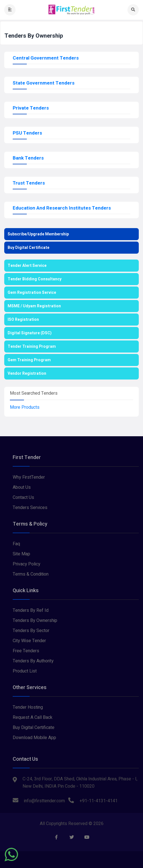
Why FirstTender (29, 477)
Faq (16, 544)
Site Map (21, 554)
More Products (25, 407)
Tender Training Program (32, 346)
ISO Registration (23, 320)
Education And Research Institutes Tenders (62, 208)
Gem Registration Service (32, 293)
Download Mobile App (34, 738)
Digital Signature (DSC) (30, 333)
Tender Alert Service (27, 266)
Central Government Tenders (46, 58)
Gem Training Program (29, 360)
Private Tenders (31, 108)
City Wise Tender (29, 641)
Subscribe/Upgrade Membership (38, 234)
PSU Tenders (27, 133)
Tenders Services (30, 508)
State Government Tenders (44, 83)
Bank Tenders (28, 158)
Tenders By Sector (31, 631)
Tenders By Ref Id (31, 610)
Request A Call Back (33, 717)
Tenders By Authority (33, 661)
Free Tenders (26, 651)
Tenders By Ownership (35, 621)
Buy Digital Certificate (28, 248)
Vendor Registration (27, 373)
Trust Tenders (29, 183)
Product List (25, 671)
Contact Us (23, 497)
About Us (22, 487)
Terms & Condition (31, 574)
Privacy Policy (27, 564)
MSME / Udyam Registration (34, 306)
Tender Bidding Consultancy (35, 279)
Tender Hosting (28, 707)
